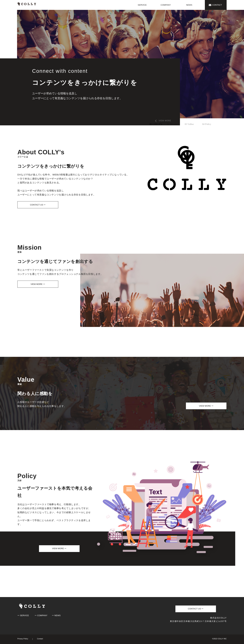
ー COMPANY (41, 615)
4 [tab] (203, 123)
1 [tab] (150, 123)
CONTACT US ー (38, 205)
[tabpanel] (122, 68)
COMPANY (166, 5)
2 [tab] (168, 123)
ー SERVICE (23, 615)
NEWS (189, 5)
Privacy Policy (23, 639)
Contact (40, 639)
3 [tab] (185, 123)
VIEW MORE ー (38, 284)
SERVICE (142, 5)
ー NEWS (56, 615)
